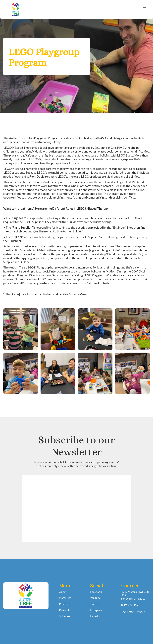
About (63, 592)
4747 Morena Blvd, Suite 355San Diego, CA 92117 (135, 595)
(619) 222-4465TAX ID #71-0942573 (134, 608)
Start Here (65, 598)
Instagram (96, 610)
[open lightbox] (21, 329)
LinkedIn (95, 616)
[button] (145, 7)
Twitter (95, 604)
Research (64, 610)
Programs (65, 604)
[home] (16, 9)
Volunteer (65, 616)
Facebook (96, 592)
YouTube (95, 598)
